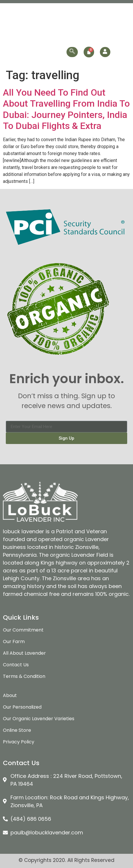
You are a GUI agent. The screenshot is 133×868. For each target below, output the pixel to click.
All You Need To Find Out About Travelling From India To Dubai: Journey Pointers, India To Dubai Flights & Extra (66, 109)
